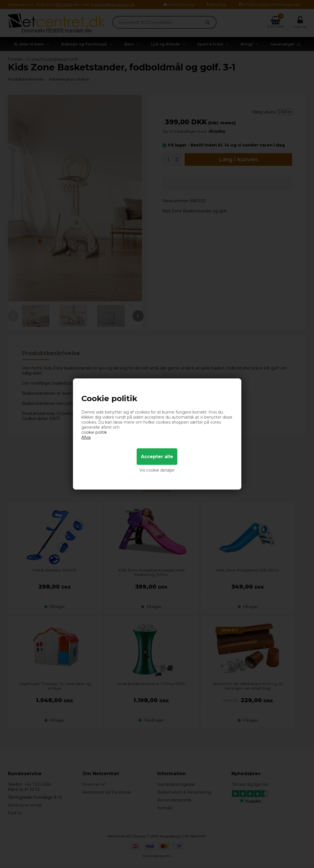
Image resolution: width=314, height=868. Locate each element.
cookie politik (94, 432)
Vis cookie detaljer (157, 470)
